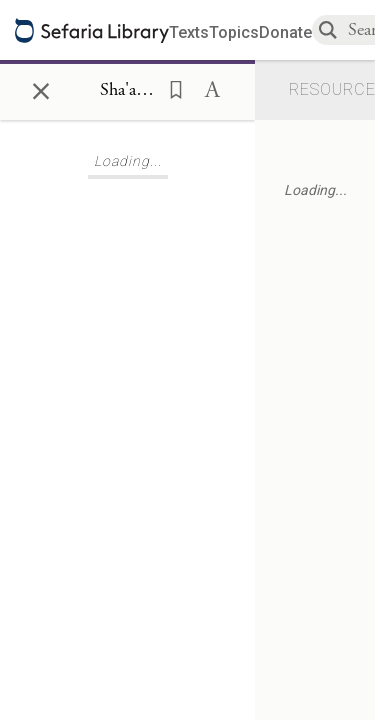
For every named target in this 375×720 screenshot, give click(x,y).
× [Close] (41, 88)
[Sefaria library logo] (92, 30)
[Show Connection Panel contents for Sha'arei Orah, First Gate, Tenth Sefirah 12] (127, 91)
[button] (170, 88)
